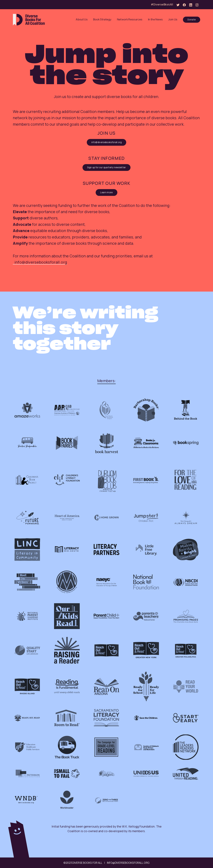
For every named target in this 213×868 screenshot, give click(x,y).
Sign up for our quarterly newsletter (106, 167)
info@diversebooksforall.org (106, 142)
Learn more (106, 192)
